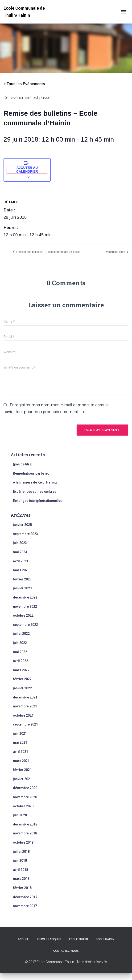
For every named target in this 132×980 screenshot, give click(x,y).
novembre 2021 (25, 706)
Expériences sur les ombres (35, 492)
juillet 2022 (21, 634)
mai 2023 (20, 552)
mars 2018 (21, 879)
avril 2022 (21, 661)
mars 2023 (21, 570)
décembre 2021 (25, 697)
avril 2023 (21, 561)
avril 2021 (21, 752)
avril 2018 (21, 870)
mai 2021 (20, 742)
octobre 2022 (23, 615)
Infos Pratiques (49, 939)
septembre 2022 (25, 625)
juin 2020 (20, 815)
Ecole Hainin (105, 939)
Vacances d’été (116, 252)
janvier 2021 (22, 779)
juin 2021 (20, 734)
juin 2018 (20, 861)
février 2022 (22, 679)
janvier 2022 (22, 688)
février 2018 (22, 888)
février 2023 (22, 579)
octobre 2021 (23, 715)
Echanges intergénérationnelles (38, 501)
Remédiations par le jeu (31, 473)
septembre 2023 (25, 534)
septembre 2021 (25, 724)
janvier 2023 (22, 588)
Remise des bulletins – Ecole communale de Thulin (48, 252)
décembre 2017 (25, 897)
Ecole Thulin (78, 939)
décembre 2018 (25, 824)
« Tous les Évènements (24, 84)
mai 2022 (20, 652)
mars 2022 (21, 670)
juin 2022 (20, 643)
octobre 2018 (23, 842)
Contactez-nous (66, 951)
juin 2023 (20, 543)
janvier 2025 (22, 525)
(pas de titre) (23, 464)
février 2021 (22, 770)
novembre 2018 (25, 833)
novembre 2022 (25, 607)
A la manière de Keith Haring (35, 482)
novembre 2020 (25, 797)
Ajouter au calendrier (27, 170)
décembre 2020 (25, 788)
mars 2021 (21, 761)
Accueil (23, 939)
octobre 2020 (23, 806)
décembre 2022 (25, 597)
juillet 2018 (21, 852)
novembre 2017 (25, 906)
